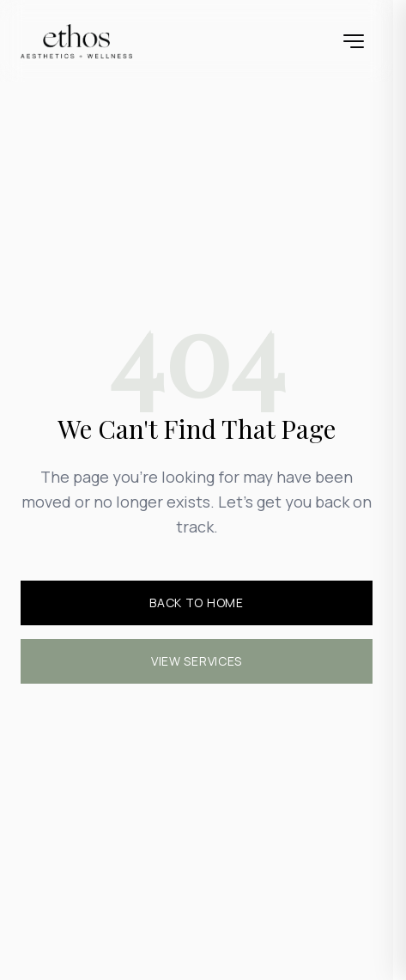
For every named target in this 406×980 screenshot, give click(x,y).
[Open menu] (354, 41)
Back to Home (196, 603)
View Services (197, 661)
